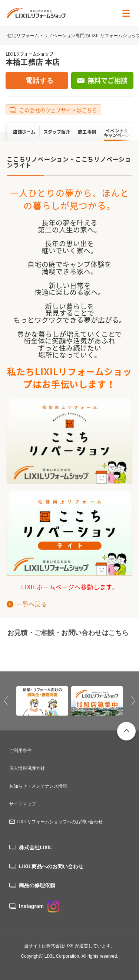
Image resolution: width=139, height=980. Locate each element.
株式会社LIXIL (36, 847)
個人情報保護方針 (27, 768)
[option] (42, 701)
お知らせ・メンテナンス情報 (38, 786)
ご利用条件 (20, 751)
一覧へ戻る (32, 604)
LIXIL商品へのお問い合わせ (51, 866)
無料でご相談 (107, 80)
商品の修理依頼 (37, 885)
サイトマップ (23, 804)
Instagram (39, 906)
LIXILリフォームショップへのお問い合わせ (60, 822)
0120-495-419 (36, 651)
